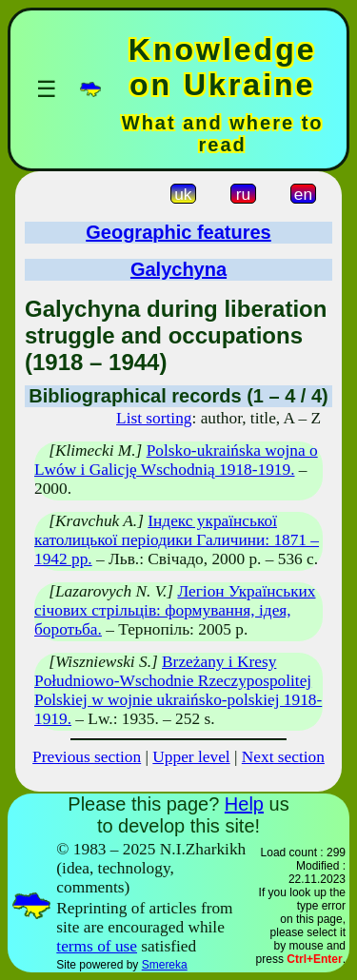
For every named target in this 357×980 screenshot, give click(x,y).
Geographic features (178, 232)
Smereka (165, 965)
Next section (283, 757)
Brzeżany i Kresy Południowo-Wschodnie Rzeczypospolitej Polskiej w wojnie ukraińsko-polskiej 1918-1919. (178, 690)
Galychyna (178, 269)
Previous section (87, 757)
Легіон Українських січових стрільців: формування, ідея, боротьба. (175, 610)
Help (244, 804)
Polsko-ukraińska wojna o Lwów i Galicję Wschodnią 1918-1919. (176, 460)
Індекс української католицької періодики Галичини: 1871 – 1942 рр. (177, 540)
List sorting (154, 418)
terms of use (97, 946)
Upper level (191, 757)
